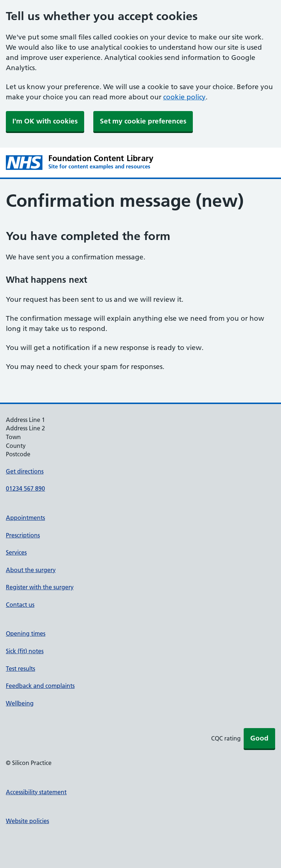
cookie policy (184, 97)
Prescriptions (23, 535)
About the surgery (31, 570)
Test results (20, 669)
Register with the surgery (40, 587)
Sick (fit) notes (25, 651)
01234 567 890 (25, 488)
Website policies (27, 821)
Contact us (20, 605)
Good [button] (259, 738)
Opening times (26, 633)
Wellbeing (20, 703)
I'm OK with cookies (45, 121)
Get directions (25, 471)
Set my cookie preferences (143, 121)
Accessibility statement (36, 792)
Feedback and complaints (40, 686)
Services (16, 552)
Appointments (25, 518)
